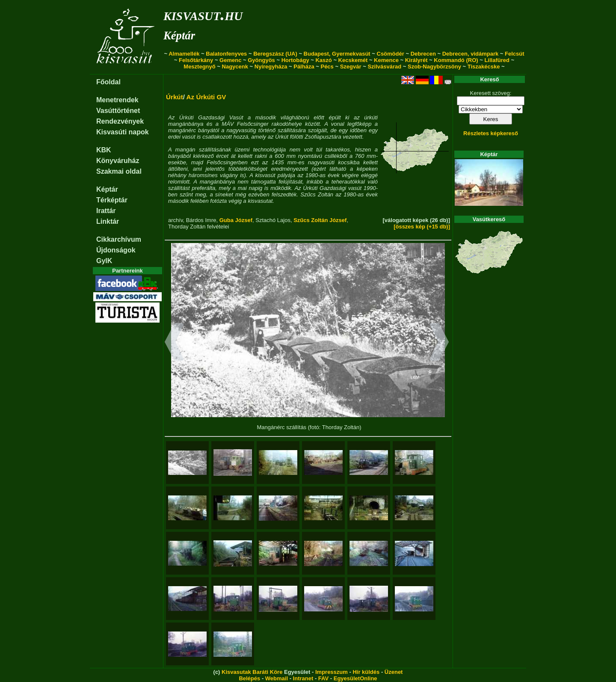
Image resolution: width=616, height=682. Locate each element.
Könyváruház (118, 161)
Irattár (106, 211)
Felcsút (515, 54)
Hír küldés (366, 672)
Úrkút (175, 97)
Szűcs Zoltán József (320, 220)
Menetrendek (117, 100)
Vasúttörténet (118, 111)
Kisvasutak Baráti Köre (252, 672)
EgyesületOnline (355, 678)
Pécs (327, 67)
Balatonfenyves (226, 54)
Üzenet (394, 672)
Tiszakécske (484, 67)
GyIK (104, 261)
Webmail (277, 678)
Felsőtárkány (196, 60)
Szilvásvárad (384, 67)
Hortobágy (295, 60)
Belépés (249, 678)
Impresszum (332, 672)
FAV (323, 678)
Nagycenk (235, 67)
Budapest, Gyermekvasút (337, 54)
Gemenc (230, 60)
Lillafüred (497, 60)
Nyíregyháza (271, 67)
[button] (174, 343)
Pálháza (304, 67)
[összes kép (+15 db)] (422, 227)
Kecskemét (353, 60)
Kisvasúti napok (123, 132)
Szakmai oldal (119, 171)
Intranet (303, 678)
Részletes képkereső (491, 133)
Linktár (108, 221)
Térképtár (112, 200)
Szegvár (351, 67)
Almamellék (184, 54)
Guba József (236, 220)
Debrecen (423, 54)
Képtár (179, 36)
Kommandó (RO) (456, 60)
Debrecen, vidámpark (471, 54)
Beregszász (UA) (275, 54)
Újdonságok (116, 250)
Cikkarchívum (119, 239)
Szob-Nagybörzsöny (434, 67)
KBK (104, 150)
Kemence (386, 60)
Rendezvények (120, 121)
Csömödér (391, 54)
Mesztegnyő (199, 67)
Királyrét (416, 60)
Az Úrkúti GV (206, 97)
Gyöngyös (261, 60)
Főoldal (108, 82)
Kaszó (323, 60)
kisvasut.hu (203, 14)
